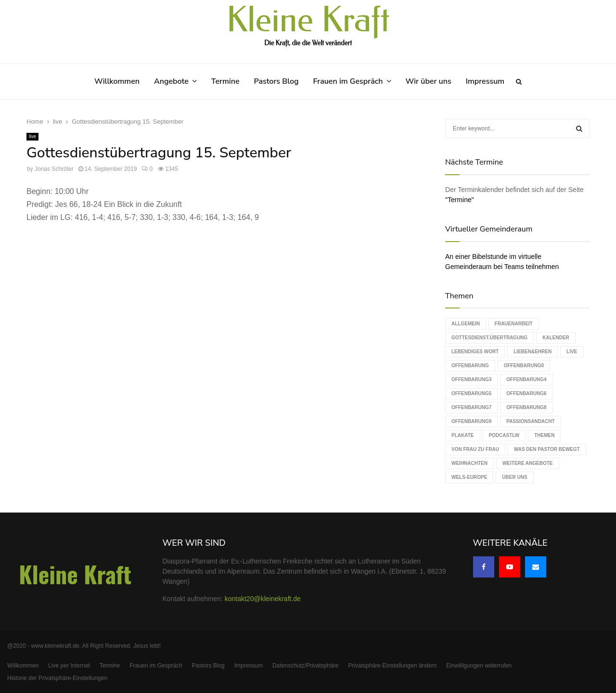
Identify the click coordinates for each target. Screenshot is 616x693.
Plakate (462, 435)
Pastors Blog (276, 81)
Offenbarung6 (526, 393)
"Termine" (460, 200)
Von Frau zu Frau (475, 449)
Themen (544, 435)
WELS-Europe (469, 477)
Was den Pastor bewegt (547, 449)
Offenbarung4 (526, 379)
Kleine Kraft (308, 20)
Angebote (171, 81)
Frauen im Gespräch (348, 81)
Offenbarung (470, 366)
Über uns (514, 477)
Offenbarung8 (526, 407)
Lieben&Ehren (533, 352)
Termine (225, 81)
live (32, 136)
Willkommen (117, 81)
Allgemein (466, 324)
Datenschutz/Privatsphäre (305, 666)
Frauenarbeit (514, 324)
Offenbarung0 (524, 366)
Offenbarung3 (471, 379)
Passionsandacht (530, 421)
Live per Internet (69, 666)
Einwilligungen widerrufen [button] (479, 666)
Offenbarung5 (471, 393)
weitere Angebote (528, 463)
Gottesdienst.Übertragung (489, 338)
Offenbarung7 (471, 407)
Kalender (556, 338)
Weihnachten (469, 463)
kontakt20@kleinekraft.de (263, 599)
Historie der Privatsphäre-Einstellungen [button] (57, 678)
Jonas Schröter (54, 169)
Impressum (485, 81)
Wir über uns (429, 81)
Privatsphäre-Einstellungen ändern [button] (392, 666)
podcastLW (504, 435)
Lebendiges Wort (475, 352)
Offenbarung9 (471, 421)
